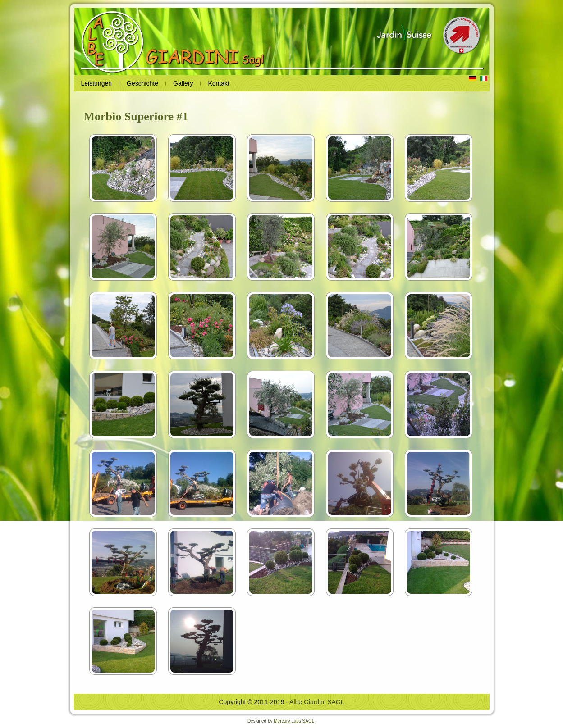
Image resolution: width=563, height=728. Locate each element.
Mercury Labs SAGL (294, 721)
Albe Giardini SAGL (317, 702)
